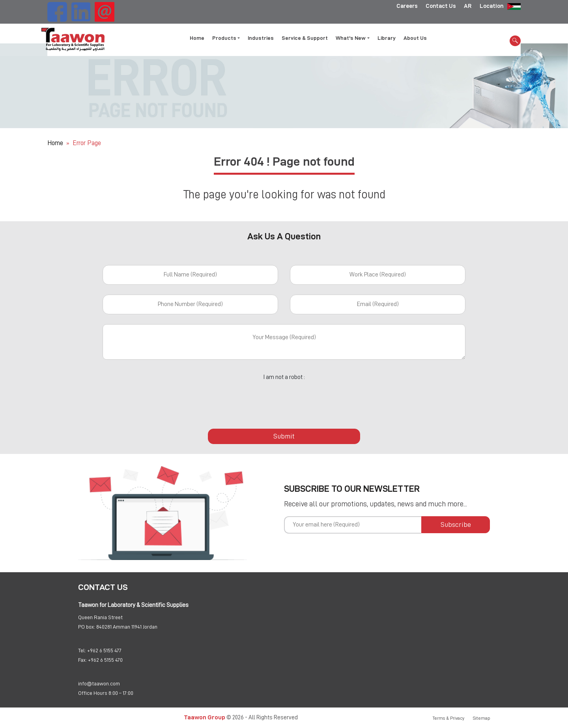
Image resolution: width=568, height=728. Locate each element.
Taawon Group (205, 717)
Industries (261, 38)
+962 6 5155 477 (104, 650)
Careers (407, 6)
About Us (415, 38)
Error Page (87, 143)
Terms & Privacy (448, 718)
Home (197, 38)
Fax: (82, 660)
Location (491, 6)
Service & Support (305, 38)
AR (468, 6)
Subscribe (456, 525)
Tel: (82, 650)
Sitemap (482, 718)
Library (387, 38)
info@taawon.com (99, 683)
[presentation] (284, 400)
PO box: (87, 627)
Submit (284, 436)
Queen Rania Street (100, 617)
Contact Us (441, 6)
